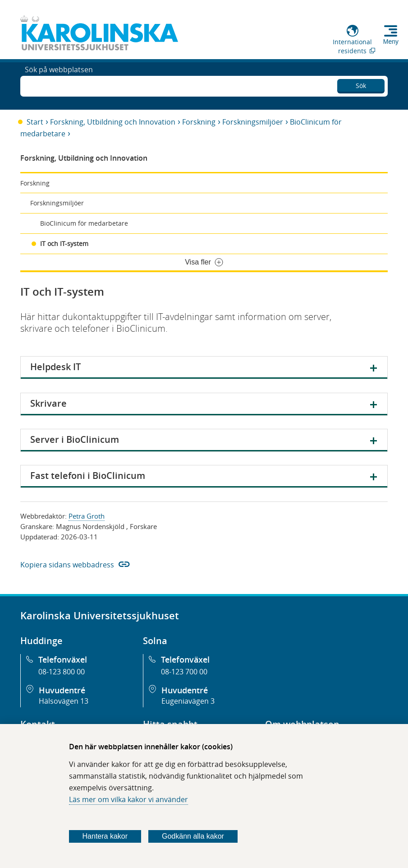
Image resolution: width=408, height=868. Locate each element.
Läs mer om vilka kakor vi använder (128, 799)
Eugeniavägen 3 (188, 701)
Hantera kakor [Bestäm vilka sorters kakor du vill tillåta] (105, 836)
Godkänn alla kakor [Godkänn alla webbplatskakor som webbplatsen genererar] (193, 836)
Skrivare (48, 403)
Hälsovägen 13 (64, 701)
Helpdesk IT (55, 367)
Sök (361, 84)
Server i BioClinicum (75, 439)
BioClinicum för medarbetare (84, 223)
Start (35, 122)
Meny (391, 42)
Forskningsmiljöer (253, 122)
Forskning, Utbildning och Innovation (113, 122)
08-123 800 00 (62, 672)
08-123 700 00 (184, 672)
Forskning (199, 122)
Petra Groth (87, 516)
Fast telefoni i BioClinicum (88, 476)
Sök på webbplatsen (59, 85)
